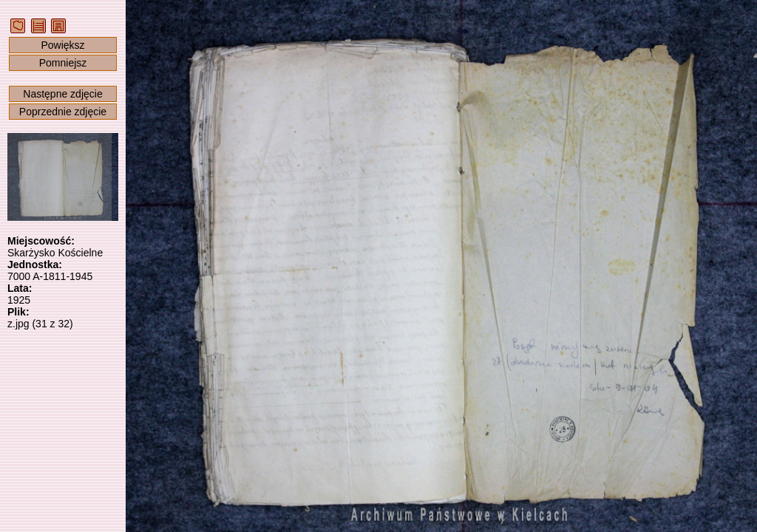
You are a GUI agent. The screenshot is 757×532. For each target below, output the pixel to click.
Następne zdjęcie (62, 94)
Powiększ (62, 45)
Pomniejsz (63, 63)
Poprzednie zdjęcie (63, 112)
